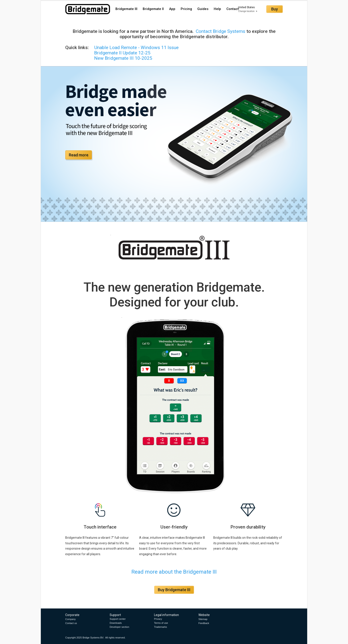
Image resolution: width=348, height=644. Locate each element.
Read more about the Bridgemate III (174, 572)
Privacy (158, 619)
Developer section (119, 627)
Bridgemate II (153, 9)
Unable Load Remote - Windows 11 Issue (136, 48)
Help (217, 9)
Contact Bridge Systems (220, 31)
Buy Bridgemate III (174, 590)
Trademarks (160, 627)
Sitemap (203, 619)
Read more (79, 155)
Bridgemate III (126, 9)
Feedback (204, 623)
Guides (203, 9)
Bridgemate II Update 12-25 (122, 53)
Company (70, 619)
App (172, 9)
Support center (118, 619)
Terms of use (161, 623)
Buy (275, 9)
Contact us (71, 623)
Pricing (186, 9)
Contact (233, 9)
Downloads (116, 623)
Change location (246, 11)
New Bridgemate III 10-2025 (109, 58)
